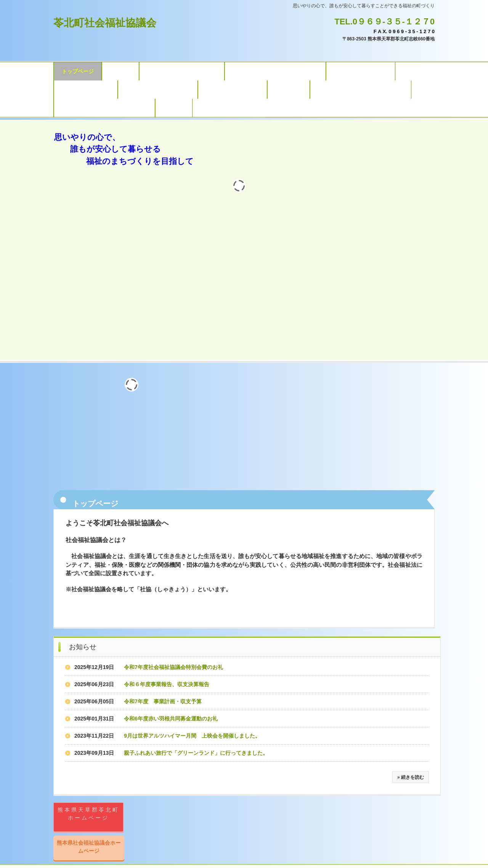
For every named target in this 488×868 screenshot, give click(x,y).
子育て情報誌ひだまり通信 (158, 90)
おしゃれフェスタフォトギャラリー (104, 108)
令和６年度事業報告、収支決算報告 (167, 684)
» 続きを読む (411, 777)
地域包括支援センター (361, 71)
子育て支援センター (86, 90)
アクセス (174, 108)
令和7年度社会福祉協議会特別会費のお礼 (173, 667)
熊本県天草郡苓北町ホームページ (88, 814)
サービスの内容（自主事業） (182, 71)
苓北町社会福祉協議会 (105, 23)
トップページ (78, 71)
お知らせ (83, 647)
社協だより (289, 90)
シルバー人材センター (233, 90)
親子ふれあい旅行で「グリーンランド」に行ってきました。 (196, 753)
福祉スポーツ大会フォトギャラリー (361, 90)
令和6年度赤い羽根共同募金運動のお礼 (171, 719)
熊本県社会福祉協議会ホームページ (89, 846)
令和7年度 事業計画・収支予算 (163, 701)
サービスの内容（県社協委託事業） (275, 71)
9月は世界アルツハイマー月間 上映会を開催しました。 (192, 736)
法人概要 (120, 71)
